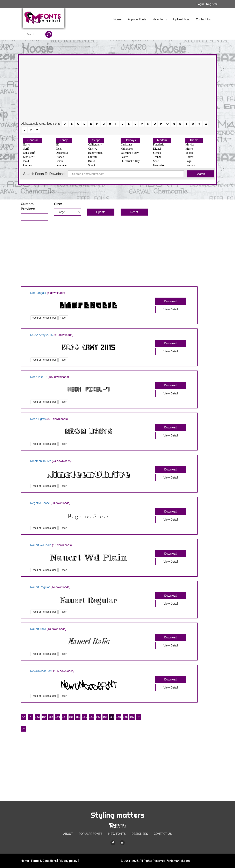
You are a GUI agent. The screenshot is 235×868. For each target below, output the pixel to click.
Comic (60, 161)
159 (78, 717)
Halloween (127, 149)
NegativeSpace (40, 503)
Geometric (159, 165)
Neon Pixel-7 (38, 377)
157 (64, 717)
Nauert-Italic (38, 629)
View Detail (171, 309)
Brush (91, 161)
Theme (194, 140)
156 (58, 717)
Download (171, 301)
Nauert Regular (40, 587)
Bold (26, 161)
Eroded (60, 157)
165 (118, 717)
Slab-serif (29, 157)
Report (63, 318)
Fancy (64, 140)
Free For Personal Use (44, 318)
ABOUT (68, 834)
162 (98, 717)
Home (117, 19)
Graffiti (92, 157)
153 (37, 717)
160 (85, 717)
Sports (189, 153)
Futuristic (159, 145)
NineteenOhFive (41, 461)
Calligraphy (95, 145)
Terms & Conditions (44, 861)
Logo (188, 161)
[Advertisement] (117, 89)
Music (189, 149)
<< (24, 717)
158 (71, 717)
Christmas (126, 145)
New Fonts (160, 19)
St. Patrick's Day (130, 161)
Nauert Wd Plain (41, 545)
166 (125, 717)
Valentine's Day (130, 153)
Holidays (130, 140)
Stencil (157, 153)
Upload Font (181, 19)
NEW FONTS (117, 834)
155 (51, 717)
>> (24, 729)
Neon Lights (38, 419)
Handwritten (95, 153)
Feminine (61, 165)
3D (58, 145)
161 (91, 717)
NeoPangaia (38, 293)
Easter (124, 157)
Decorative (62, 153)
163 (105, 717)
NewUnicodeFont (41, 671)
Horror (189, 157)
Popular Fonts (137, 19)
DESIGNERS (140, 834)
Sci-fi (156, 161)
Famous (190, 165)
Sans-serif (29, 153)
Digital (157, 149)
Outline (28, 165)
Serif (26, 149)
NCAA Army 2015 (41, 335)
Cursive (93, 149)
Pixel (59, 149)
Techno (157, 157)
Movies (190, 145)
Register (212, 4)
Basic (26, 145)
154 (44, 717)
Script (96, 140)
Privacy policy (68, 861)
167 (132, 717)
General (33, 140)
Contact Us (203, 19)
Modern (162, 140)
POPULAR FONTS (91, 834)
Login (200, 4)
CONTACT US (163, 834)
